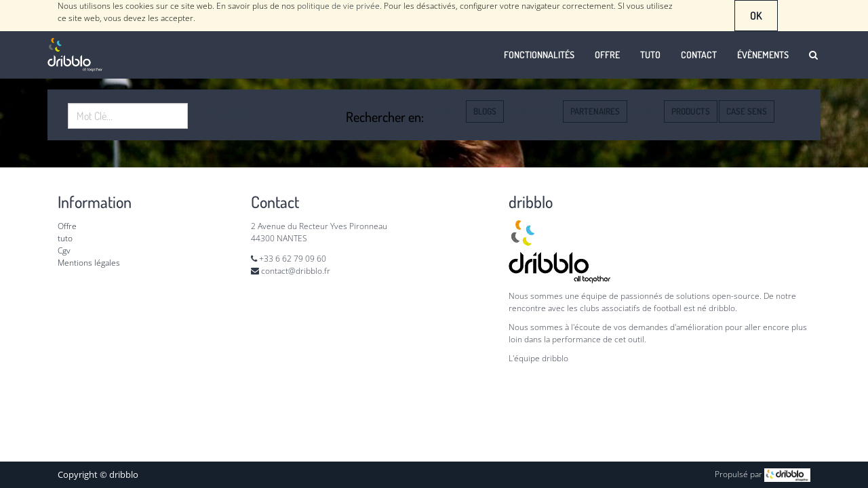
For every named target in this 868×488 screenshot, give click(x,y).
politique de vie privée (338, 6)
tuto (65, 238)
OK (756, 16)
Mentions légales (89, 263)
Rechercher (235, 116)
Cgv (64, 250)
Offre (68, 226)
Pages (446, 111)
